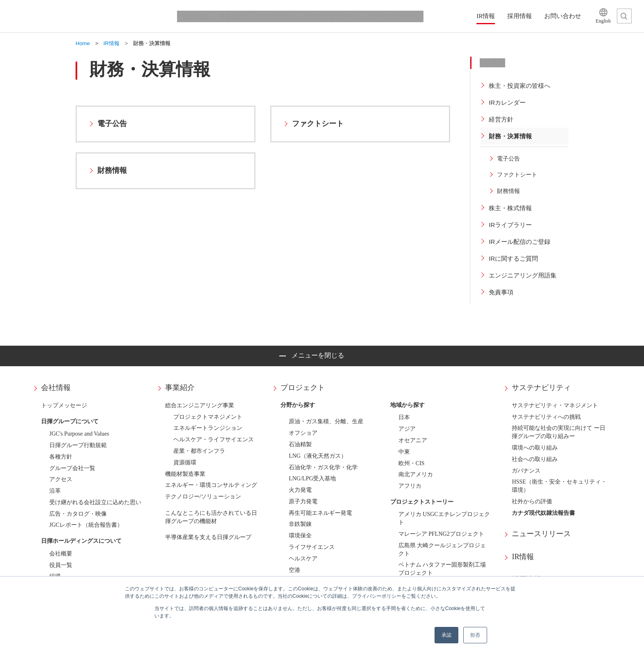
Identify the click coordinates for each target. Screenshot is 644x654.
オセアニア (413, 440)
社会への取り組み (535, 459)
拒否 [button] (475, 635)
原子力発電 (303, 501)
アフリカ (410, 486)
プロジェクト (303, 388)
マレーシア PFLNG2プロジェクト (441, 534)
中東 (404, 452)
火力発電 (300, 490)
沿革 (55, 491)
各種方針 (61, 457)
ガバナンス (526, 471)
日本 (404, 417)
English (603, 21)
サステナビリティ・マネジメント (555, 405)
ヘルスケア (303, 559)
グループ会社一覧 (72, 468)
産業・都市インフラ (199, 451)
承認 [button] (446, 635)
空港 (294, 570)
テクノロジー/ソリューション (203, 497)
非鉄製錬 (300, 524)
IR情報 (523, 557)
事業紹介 (180, 388)
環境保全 (300, 536)
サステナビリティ (541, 388)
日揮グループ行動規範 (78, 445)
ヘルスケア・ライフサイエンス (214, 439)
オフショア (303, 433)
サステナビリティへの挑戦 (546, 417)
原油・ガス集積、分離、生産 (326, 421)
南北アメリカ (416, 474)
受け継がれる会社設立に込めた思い (95, 502)
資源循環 (185, 462)
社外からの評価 (532, 501)
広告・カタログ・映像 (78, 514)
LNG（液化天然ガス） (318, 456)
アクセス (61, 479)
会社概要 (61, 554)
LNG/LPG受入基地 (312, 478)
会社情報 (56, 388)
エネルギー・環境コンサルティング (211, 485)
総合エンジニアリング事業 (200, 405)
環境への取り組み (535, 448)
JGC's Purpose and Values (79, 434)
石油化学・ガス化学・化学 (323, 467)
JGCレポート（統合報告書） (86, 525)
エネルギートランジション (208, 428)
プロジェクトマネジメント (208, 417)
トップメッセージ (64, 405)
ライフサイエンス (312, 547)
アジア (407, 429)
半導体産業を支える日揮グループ (208, 537)
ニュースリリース (541, 534)
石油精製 (300, 444)
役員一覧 (61, 565)
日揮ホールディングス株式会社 (85, 16)
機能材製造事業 (185, 474)
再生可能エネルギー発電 (320, 513)
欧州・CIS (412, 463)
